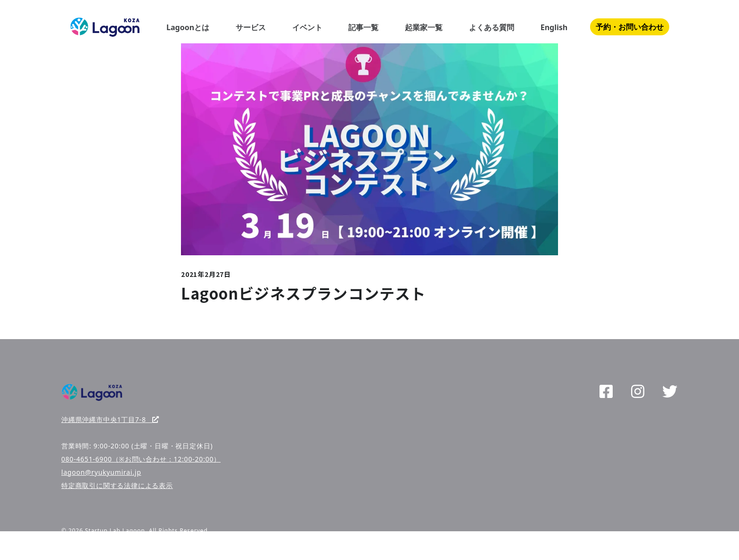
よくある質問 (492, 27)
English (554, 27)
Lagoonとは (188, 27)
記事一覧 (363, 27)
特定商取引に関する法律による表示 (117, 485)
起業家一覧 (424, 27)
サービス (251, 27)
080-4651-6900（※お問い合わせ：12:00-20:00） (141, 459)
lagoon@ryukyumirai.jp (101, 472)
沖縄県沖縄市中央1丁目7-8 (110, 419)
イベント (307, 27)
